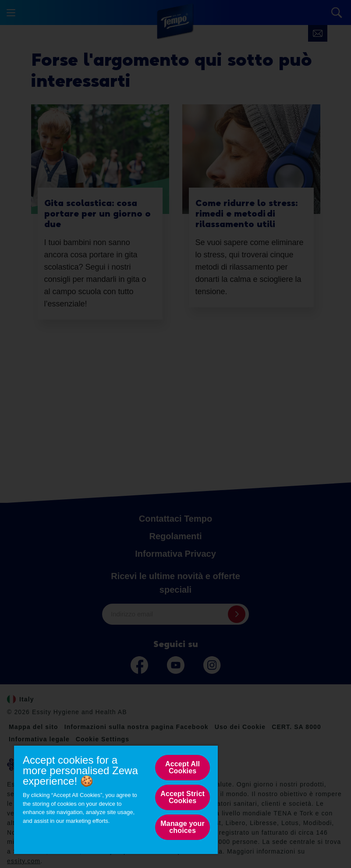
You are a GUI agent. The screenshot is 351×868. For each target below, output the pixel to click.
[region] (116, 799)
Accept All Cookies (183, 767)
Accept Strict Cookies (183, 797)
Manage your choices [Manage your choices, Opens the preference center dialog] (182, 827)
